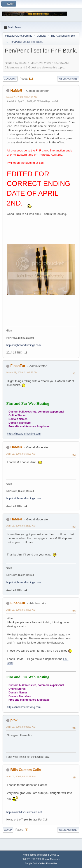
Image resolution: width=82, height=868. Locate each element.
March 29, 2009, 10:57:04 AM (22, 97)
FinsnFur (18, 366)
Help (25, 855)
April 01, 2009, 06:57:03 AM (21, 454)
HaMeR (16, 91)
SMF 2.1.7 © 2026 (31, 859)
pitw (14, 720)
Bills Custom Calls (26, 770)
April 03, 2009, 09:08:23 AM (21, 727)
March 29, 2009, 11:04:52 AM (22, 372)
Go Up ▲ (54, 855)
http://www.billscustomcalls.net (24, 812)
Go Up (8, 830)
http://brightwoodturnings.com (24, 345)
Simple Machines (51, 859)
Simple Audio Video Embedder (41, 863)
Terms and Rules (39, 855)
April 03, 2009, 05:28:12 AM (21, 526)
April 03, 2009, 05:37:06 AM (21, 610)
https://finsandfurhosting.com (24, 434)
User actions (68, 79)
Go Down (10, 79)
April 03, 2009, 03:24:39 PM (21, 776)
